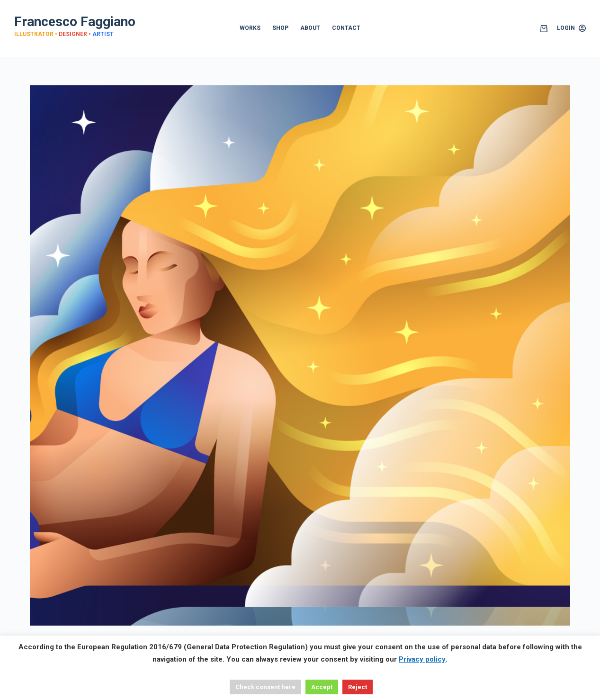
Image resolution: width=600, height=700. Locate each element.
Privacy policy (422, 659)
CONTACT (346, 28)
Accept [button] (322, 687)
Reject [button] (358, 687)
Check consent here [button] (265, 687)
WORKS (250, 28)
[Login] (571, 28)
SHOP (280, 28)
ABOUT (310, 28)
